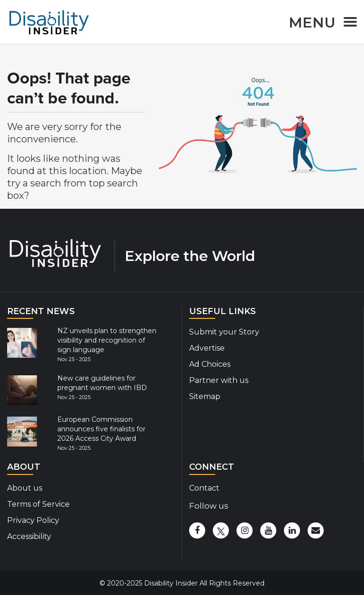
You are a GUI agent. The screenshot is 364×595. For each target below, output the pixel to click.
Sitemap (205, 396)
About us (25, 488)
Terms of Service (38, 504)
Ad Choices (210, 364)
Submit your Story (224, 332)
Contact (204, 488)
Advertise (207, 348)
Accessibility (29, 536)
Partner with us (219, 380)
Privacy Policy (33, 520)
